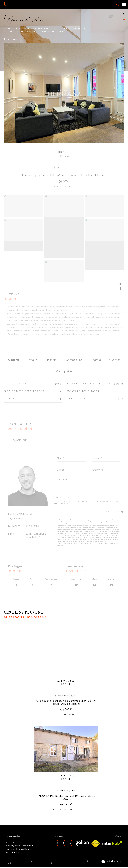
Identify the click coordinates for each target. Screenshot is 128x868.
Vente (55, 29)
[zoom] (23, 197)
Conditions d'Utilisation (105, 543)
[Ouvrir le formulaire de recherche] (111, 4)
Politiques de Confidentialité (87, 543)
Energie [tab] (96, 360)
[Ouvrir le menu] (124, 4)
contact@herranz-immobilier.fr (19, 847)
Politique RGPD (46, 864)
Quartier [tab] (115, 360)
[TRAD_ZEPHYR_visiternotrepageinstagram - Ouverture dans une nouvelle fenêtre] (64, 843)
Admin (77, 862)
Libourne (64, 29)
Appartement (76, 29)
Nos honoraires (46, 862)
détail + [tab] (32, 360)
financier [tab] (51, 360)
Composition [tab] (74, 360)
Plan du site (56, 862)
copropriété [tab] (64, 371)
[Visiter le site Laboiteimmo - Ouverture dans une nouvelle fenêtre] (112, 863)
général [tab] (14, 360)
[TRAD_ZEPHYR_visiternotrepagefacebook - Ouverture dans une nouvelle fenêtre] (57, 843)
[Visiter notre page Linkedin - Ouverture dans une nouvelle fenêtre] (71, 843)
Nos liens (84, 862)
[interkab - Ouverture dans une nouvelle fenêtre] (112, 844)
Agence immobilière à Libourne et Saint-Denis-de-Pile (27, 29)
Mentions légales (68, 862)
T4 (85, 29)
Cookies (55, 864)
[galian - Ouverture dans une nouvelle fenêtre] (82, 844)
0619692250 (33, 526)
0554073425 (11, 843)
